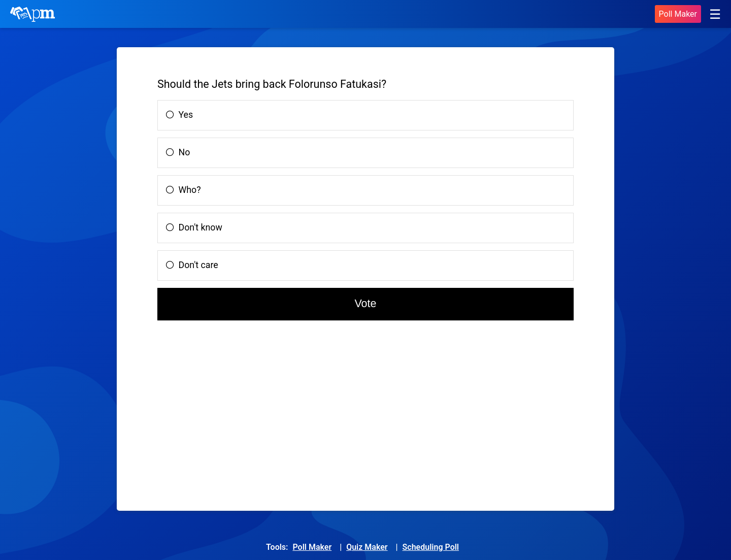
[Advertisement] (249, 415)
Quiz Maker (367, 547)
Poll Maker (678, 14)
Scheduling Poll (431, 547)
